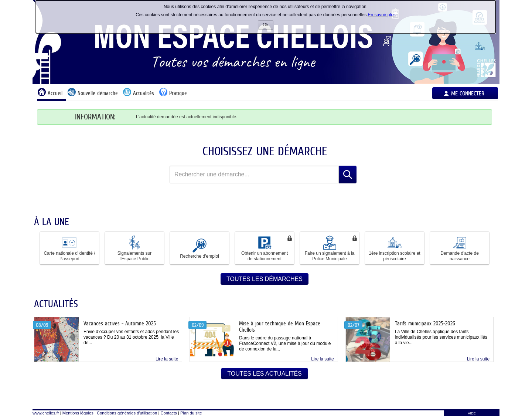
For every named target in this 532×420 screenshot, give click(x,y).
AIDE (472, 413)
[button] (69, 248)
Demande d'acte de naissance (460, 248)
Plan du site (191, 413)
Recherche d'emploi (199, 248)
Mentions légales (78, 413)
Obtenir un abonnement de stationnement (265, 248)
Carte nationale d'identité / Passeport (69, 248)
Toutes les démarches (265, 279)
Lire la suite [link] (167, 359)
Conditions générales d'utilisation (127, 413)
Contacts (169, 413)
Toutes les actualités (265, 374)
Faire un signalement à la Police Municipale (330, 248)
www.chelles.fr (46, 413)
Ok (268, 26)
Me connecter (468, 93)
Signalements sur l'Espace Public (135, 248)
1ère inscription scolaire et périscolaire (394, 248)
